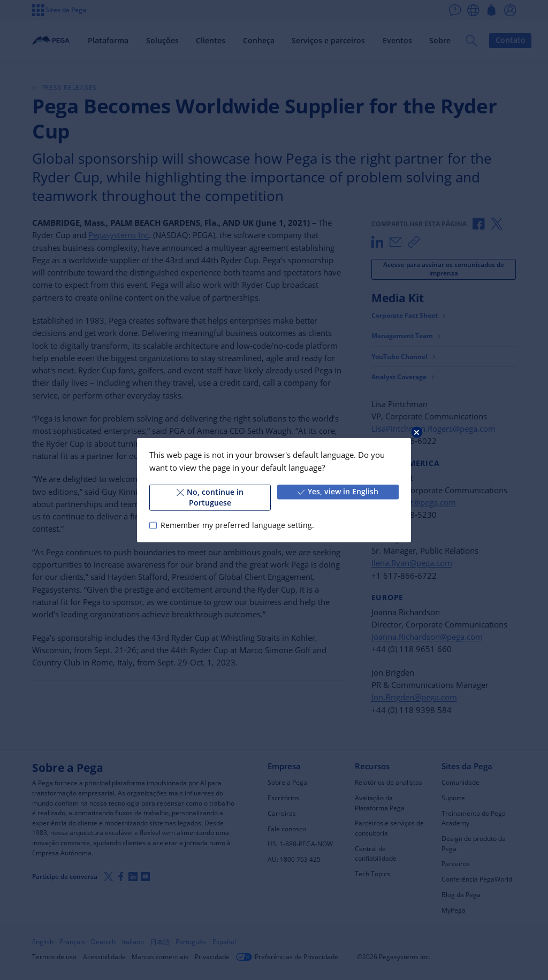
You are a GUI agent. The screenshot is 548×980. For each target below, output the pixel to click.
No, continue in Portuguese (210, 497)
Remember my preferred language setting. (237, 525)
